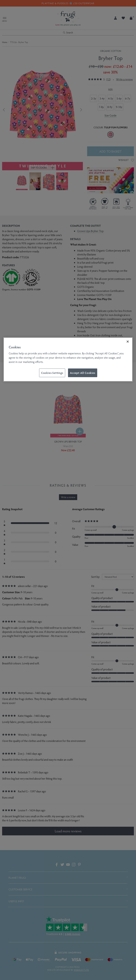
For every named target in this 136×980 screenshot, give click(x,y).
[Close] (128, 341)
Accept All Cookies (83, 373)
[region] (68, 359)
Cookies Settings (52, 373)
